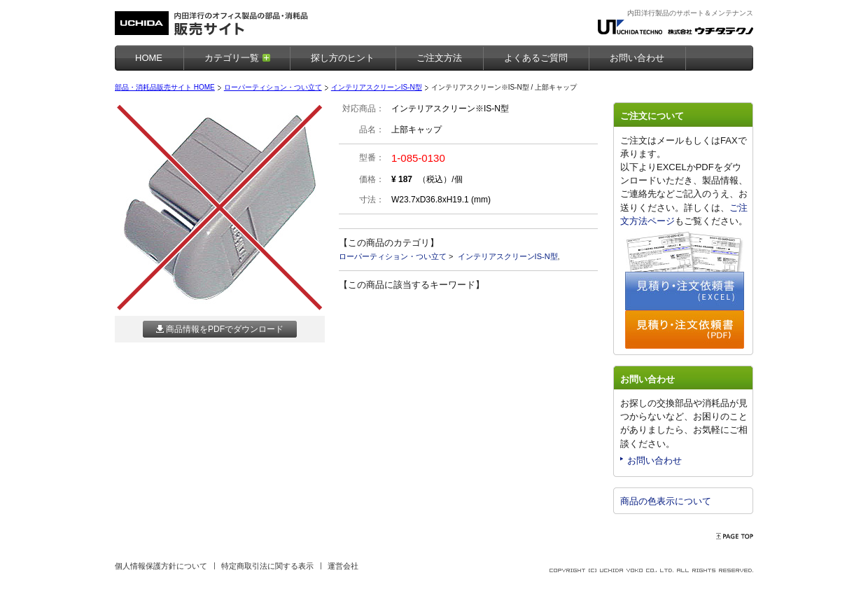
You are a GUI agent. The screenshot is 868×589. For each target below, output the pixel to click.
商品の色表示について (666, 501)
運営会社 (343, 566)
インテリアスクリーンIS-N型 (377, 87)
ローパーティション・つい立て (273, 87)
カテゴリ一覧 (232, 58)
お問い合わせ (654, 460)
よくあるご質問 (536, 58)
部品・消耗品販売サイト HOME (165, 87)
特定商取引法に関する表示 (267, 566)
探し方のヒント (343, 58)
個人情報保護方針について (161, 566)
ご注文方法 (439, 58)
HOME (149, 58)
